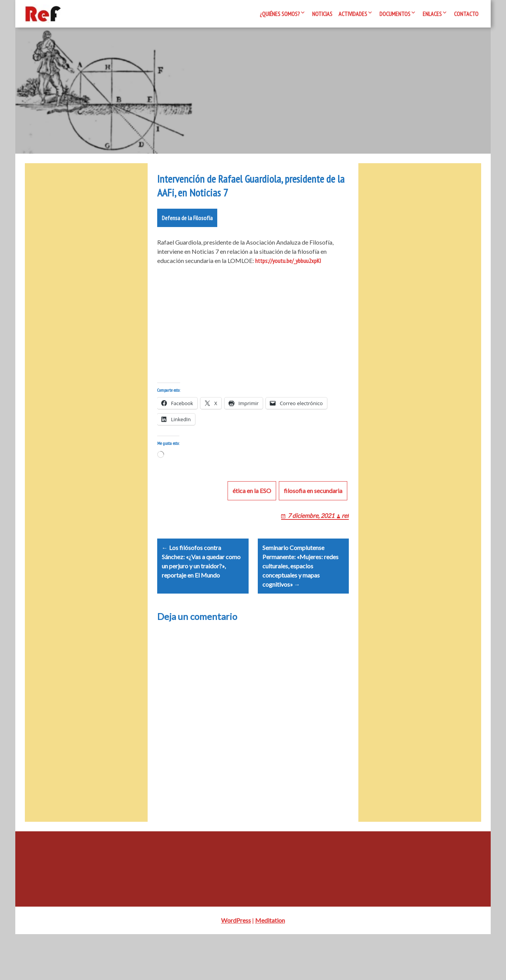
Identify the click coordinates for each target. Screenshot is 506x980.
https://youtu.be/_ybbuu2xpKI (288, 288)
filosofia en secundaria (313, 527)
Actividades (353, 14)
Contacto (466, 14)
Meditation (270, 966)
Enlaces (432, 14)
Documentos (395, 14)
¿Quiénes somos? (280, 14)
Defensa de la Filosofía (187, 245)
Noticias (322, 14)
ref (345, 552)
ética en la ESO (252, 527)
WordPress (236, 966)
